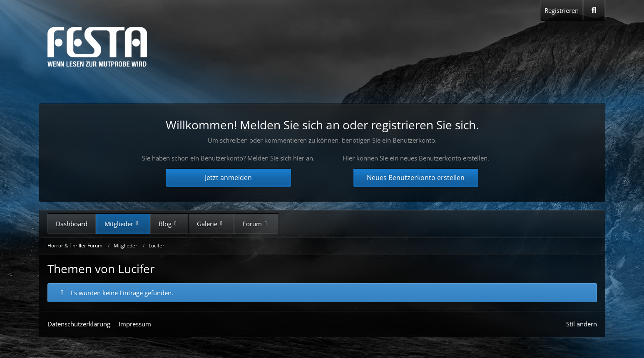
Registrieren (562, 10)
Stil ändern (582, 324)
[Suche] (594, 10)
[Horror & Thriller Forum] (97, 47)
